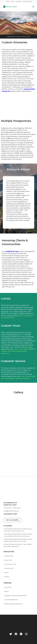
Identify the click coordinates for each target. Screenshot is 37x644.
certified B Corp (12, 251)
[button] (12, 520)
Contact (19, 1)
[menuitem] (8, 1)
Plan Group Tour (10, 564)
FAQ (8, 1)
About (7, 591)
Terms (6, 573)
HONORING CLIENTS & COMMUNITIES (15, 596)
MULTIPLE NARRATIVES (11, 600)
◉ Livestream (27, 1)
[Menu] (33, 7)
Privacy (7, 577)
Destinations (9, 556)
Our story (8, 587)
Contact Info (9, 568)
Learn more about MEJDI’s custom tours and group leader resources (18, 351)
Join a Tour (8, 560)
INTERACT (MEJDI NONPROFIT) (13, 604)
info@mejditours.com (11, 511)
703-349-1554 (7, 508)
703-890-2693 (16, 508)
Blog (13, 1)
